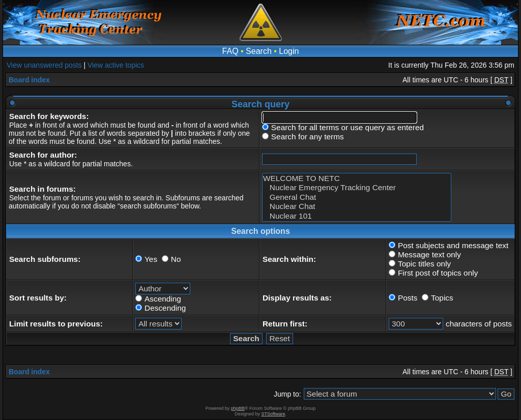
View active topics (116, 65)
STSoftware (273, 414)
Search (259, 51)
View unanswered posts (44, 65)
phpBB (238, 408)
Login (289, 51)
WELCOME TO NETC (357, 178)
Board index (29, 80)
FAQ (230, 51)
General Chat (357, 197)
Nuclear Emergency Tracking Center (357, 188)
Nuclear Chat (357, 206)
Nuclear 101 (357, 216)
